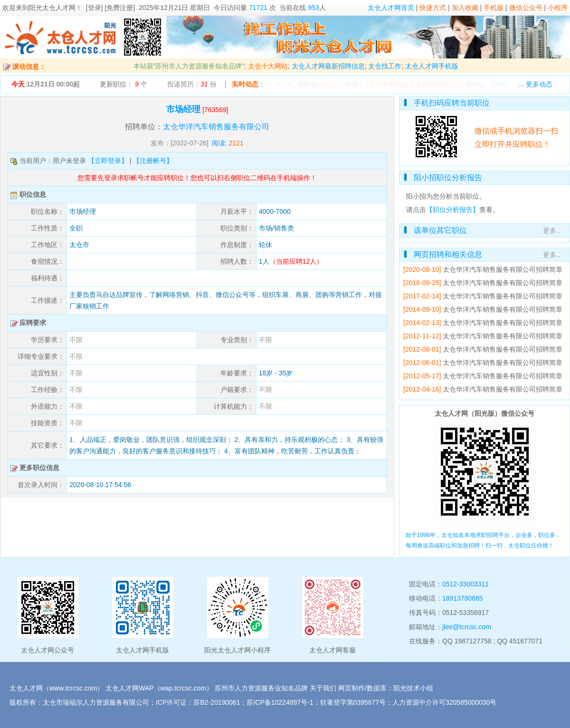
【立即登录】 (108, 161)
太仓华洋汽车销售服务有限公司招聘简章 (503, 269)
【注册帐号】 (153, 161)
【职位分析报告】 (453, 210)
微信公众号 (526, 8)
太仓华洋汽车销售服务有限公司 (216, 127)
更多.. (551, 230)
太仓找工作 (385, 66)
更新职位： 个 (123, 84)
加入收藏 (465, 8)
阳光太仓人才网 (52, 8)
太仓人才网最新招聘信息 (328, 66)
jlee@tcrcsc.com (467, 627)
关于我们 (323, 688)
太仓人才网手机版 (432, 66)
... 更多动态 (536, 84)
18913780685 (463, 598)
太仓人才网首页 (391, 8)
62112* (330, 85)
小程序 (558, 8)
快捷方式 (433, 8)
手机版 (494, 8)
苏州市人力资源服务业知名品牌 (261, 688)
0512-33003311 (465, 584)
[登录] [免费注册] (110, 8)
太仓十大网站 (268, 66)
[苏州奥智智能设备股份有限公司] (415, 85)
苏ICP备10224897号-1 (280, 702)
